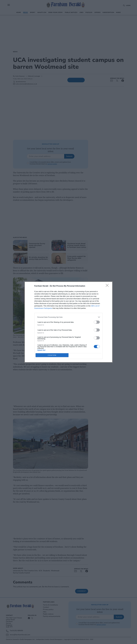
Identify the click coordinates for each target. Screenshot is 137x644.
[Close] (108, 286)
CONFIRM (52, 355)
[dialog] (68, 322)
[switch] (97, 322)
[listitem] (68, 317)
